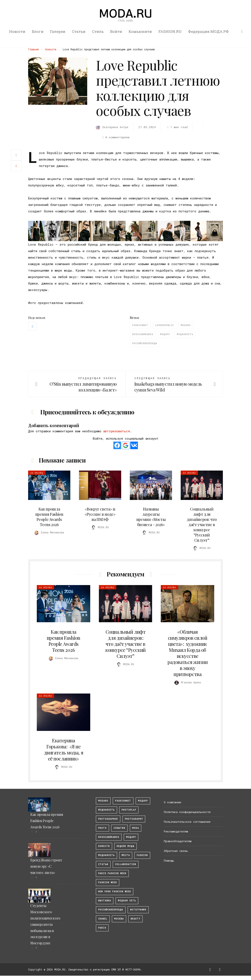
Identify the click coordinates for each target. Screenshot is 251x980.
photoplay (129, 810)
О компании (172, 802)
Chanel (103, 919)
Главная (33, 49)
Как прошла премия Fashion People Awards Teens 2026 (49, 517)
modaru (186, 325)
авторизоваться (117, 431)
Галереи (58, 31)
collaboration (126, 864)
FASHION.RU (170, 31)
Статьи (79, 31)
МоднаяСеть (106, 810)
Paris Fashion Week (112, 873)
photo (102, 828)
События (119, 828)
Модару (165, 334)
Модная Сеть (127, 901)
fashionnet (140, 325)
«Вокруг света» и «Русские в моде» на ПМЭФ (100, 514)
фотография (138, 910)
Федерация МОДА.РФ (208, 31)
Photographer (108, 819)
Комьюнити (140, 31)
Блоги (38, 31)
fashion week (108, 882)
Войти (116, 31)
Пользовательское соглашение (187, 822)
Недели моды (125, 846)
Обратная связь (176, 851)
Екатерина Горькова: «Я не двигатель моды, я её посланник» (64, 749)
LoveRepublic (164, 325)
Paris (102, 928)
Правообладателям (178, 841)
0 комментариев (115, 137)
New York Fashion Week (115, 892)
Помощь (169, 861)
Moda (136, 828)
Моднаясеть (185, 334)
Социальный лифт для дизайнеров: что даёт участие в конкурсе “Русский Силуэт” (202, 525)
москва (119, 919)
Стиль (98, 31)
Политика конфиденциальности (187, 812)
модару (143, 801)
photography (134, 819)
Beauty (135, 919)
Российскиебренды (145, 343)
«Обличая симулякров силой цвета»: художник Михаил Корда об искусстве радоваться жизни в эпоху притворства (187, 653)
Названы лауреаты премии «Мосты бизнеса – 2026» (151, 517)
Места (126, 855)
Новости (17, 31)
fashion (142, 855)
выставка (105, 901)
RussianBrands (143, 334)
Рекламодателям (176, 831)
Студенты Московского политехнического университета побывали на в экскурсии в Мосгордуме (45, 924)
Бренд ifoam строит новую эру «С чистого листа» (46, 866)
